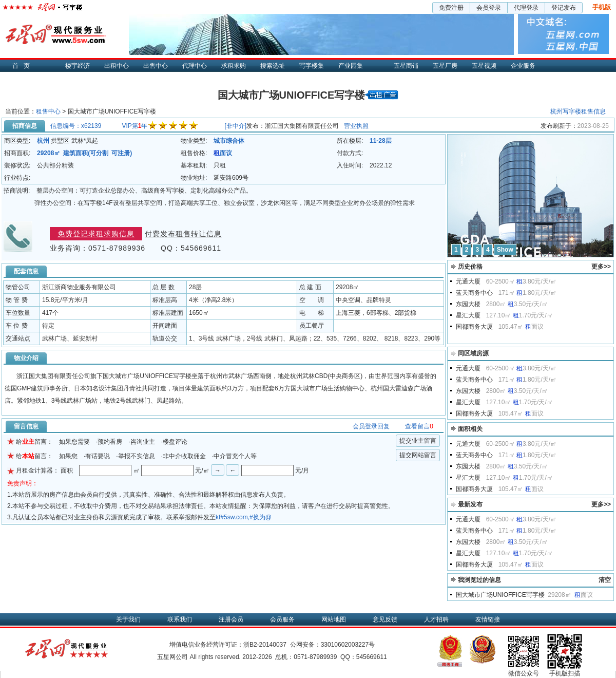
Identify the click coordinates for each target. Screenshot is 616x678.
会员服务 (282, 619)
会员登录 (489, 8)
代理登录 (526, 8)
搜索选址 (273, 66)
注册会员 (231, 619)
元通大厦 (468, 281)
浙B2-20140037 (265, 645)
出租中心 (117, 66)
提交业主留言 (418, 441)
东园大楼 (468, 304)
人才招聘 (436, 619)
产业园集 (351, 66)
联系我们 (180, 619)
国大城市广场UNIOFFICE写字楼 (500, 595)
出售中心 (156, 66)
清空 (605, 580)
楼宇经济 (78, 66)
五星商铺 (406, 66)
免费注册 (451, 8)
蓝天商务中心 (474, 293)
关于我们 (128, 619)
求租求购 (234, 66)
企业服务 (523, 66)
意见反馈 (385, 619)
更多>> (601, 267)
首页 (24, 66)
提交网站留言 (418, 455)
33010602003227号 (348, 645)
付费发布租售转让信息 (183, 234)
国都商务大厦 (474, 327)
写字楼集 (312, 66)
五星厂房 (445, 66)
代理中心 (195, 66)
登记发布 (564, 8)
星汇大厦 (468, 315)
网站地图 (334, 619)
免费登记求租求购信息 (96, 234)
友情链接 (488, 619)
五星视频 (484, 66)
